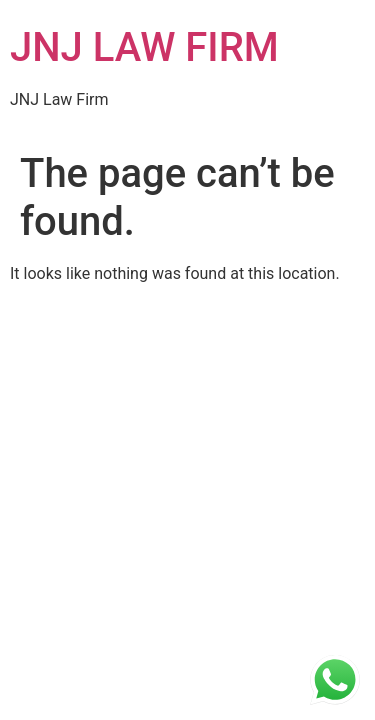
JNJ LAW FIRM (144, 47)
